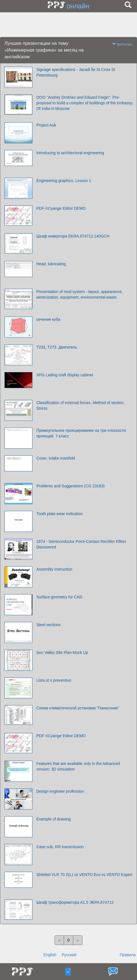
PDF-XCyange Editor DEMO (61, 208)
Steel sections (49, 625)
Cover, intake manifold (56, 458)
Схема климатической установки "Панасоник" (78, 708)
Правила (128, 955)
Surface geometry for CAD (59, 597)
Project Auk (46, 125)
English (50, 955)
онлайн (78, 6)
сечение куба (48, 319)
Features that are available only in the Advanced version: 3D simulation (78, 766)
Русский (69, 955)
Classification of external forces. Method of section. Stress (81, 405)
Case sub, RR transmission (60, 847)
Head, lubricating (51, 264)
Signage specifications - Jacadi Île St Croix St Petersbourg (76, 72)
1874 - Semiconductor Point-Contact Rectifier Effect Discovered (81, 544)
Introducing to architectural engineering (70, 153)
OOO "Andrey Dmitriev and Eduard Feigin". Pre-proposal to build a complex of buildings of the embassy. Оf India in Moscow (85, 103)
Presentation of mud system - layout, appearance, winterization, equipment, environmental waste (80, 294)
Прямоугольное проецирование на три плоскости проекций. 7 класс (81, 433)
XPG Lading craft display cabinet (65, 375)
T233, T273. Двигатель (57, 347)
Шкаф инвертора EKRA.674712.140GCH (73, 236)
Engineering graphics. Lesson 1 (64, 181)
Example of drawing (54, 819)
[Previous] (59, 940)
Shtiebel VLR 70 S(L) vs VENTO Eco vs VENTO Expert (84, 875)
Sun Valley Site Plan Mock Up (62, 652)
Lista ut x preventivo (54, 680)
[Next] (78, 940)
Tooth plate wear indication (60, 514)
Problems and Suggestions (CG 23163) (70, 486)
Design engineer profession (60, 791)
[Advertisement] (68, 25)
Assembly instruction (54, 569)
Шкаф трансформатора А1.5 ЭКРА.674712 (75, 902)
